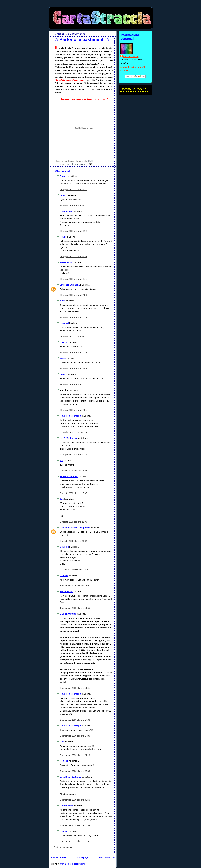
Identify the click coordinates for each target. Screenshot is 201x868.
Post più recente (58, 857)
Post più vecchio (107, 857)
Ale (62, 460)
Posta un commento (63, 847)
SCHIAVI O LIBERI (69, 477)
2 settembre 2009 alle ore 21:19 (75, 755)
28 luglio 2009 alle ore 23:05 (73, 368)
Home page (83, 857)
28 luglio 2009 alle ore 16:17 (73, 205)
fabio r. (63, 195)
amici (67, 164)
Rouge (63, 237)
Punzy (63, 358)
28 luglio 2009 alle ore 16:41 (73, 279)
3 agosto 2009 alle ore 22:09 (73, 522)
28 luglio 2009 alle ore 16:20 (73, 257)
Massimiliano (67, 262)
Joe (62, 499)
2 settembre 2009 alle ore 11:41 (75, 688)
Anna (63, 301)
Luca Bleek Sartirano (70, 777)
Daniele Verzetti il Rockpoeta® (75, 528)
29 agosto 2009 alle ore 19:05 (74, 570)
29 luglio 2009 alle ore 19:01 (73, 410)
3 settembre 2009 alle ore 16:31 (75, 841)
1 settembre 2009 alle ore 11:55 (75, 608)
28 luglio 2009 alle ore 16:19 (73, 231)
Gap (62, 742)
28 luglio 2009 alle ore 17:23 (73, 295)
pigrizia (74, 164)
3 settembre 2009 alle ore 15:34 (75, 825)
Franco (63, 374)
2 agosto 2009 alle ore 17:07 (73, 493)
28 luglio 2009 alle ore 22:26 (73, 352)
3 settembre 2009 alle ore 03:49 (75, 800)
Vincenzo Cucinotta (70, 285)
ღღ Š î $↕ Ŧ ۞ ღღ (68, 438)
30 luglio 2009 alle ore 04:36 (73, 432)
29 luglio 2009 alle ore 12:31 (73, 384)
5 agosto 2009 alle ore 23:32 (73, 541)
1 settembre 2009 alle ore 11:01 (75, 586)
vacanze (83, 164)
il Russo (64, 342)
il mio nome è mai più (71, 416)
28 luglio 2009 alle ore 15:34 (73, 189)
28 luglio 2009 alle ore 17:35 (73, 317)
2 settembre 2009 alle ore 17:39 (75, 736)
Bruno (63, 176)
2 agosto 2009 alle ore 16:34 (73, 471)
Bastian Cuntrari (68, 614)
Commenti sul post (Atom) (72, 864)
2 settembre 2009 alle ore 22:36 (75, 771)
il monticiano (66, 211)
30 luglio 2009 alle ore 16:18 (73, 455)
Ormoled (64, 323)
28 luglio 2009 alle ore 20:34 (73, 336)
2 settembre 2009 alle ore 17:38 (75, 720)
